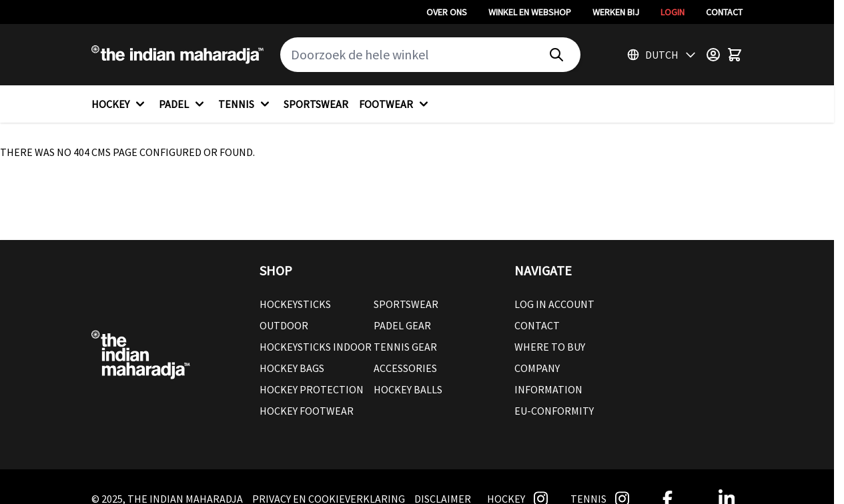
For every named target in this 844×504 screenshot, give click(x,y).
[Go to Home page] (177, 55)
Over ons (447, 12)
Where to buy (550, 347)
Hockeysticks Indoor (316, 347)
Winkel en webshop (530, 12)
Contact (724, 12)
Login (673, 12)
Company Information (548, 379)
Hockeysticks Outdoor (295, 315)
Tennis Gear (405, 347)
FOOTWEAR (395, 104)
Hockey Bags (292, 368)
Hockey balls (408, 389)
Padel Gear (402, 325)
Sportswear (406, 304)
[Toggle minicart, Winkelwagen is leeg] (735, 55)
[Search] (556, 55)
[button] (374, 271)
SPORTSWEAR (316, 104)
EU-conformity (554, 411)
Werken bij (616, 12)
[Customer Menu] (713, 55)
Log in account (554, 304)
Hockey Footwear (307, 411)
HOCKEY (120, 104)
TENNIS (246, 104)
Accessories (405, 368)
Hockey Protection (312, 389)
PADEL (183, 104)
